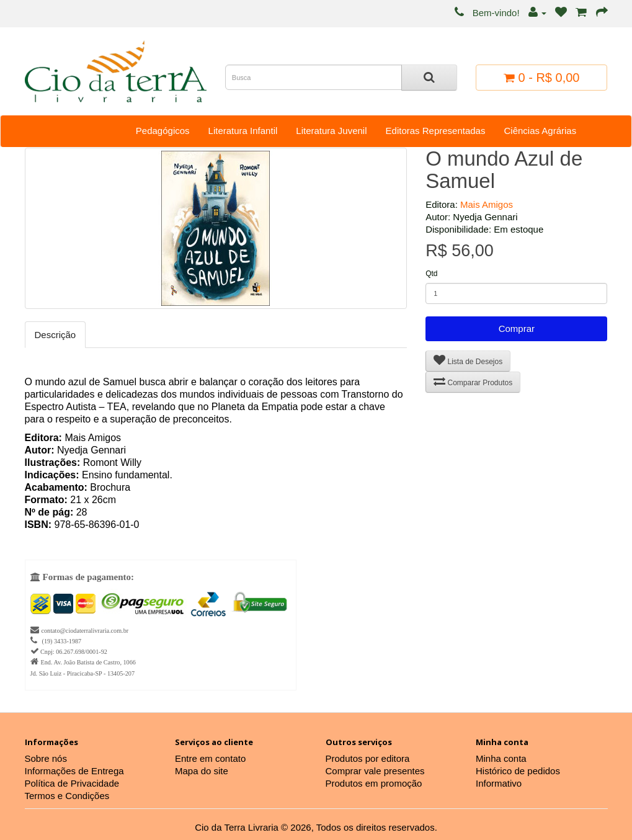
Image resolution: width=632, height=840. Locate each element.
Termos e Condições (67, 796)
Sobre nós (46, 758)
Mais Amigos (487, 204)
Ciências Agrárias (540, 131)
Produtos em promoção (374, 783)
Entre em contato (210, 758)
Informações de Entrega (74, 771)
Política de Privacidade (72, 783)
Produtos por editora (368, 758)
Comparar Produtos (473, 381)
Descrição (56, 335)
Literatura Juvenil (331, 131)
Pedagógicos (163, 131)
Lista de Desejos (468, 360)
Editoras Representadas (436, 131)
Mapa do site (202, 771)
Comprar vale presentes (375, 771)
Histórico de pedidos (518, 771)
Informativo (499, 783)
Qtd (431, 274)
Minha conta (501, 758)
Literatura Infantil (243, 131)
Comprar (517, 328)
